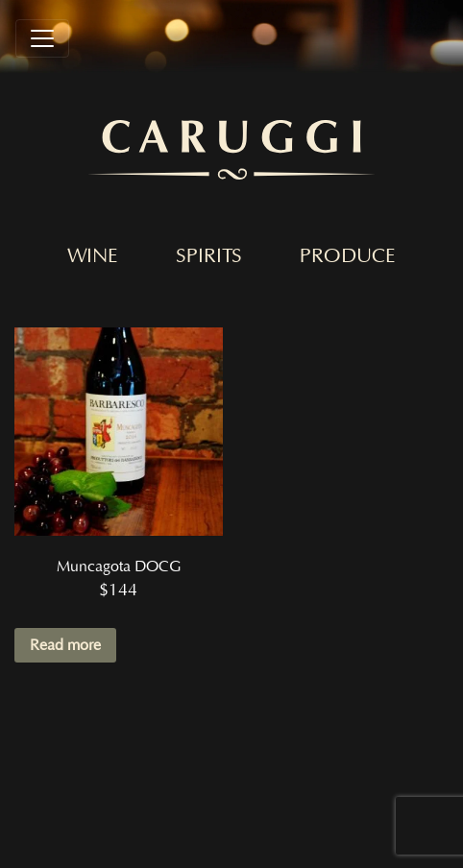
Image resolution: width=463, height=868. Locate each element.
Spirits (209, 256)
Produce (348, 256)
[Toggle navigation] (42, 38)
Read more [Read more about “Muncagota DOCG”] (65, 645)
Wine (93, 256)
